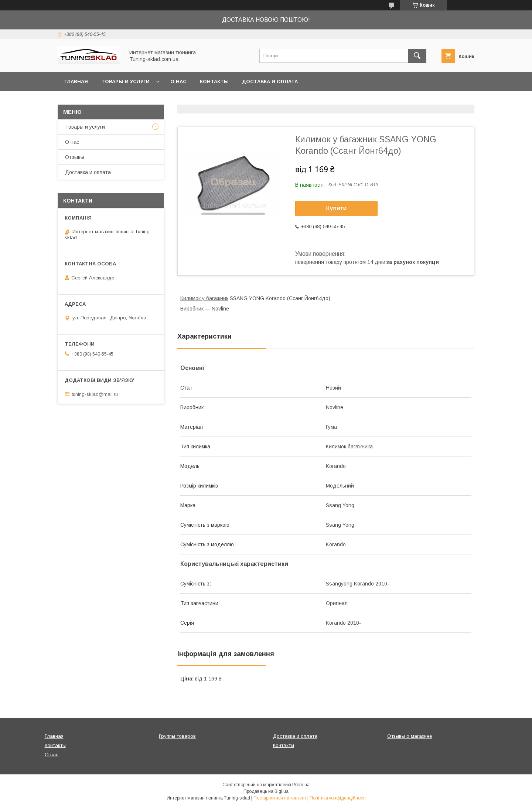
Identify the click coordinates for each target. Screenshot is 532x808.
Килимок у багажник (204, 298)
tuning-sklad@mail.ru (95, 394)
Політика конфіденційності (338, 798)
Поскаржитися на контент (280, 798)
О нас (178, 82)
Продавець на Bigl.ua (266, 791)
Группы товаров (177, 736)
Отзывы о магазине (410, 736)
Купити (337, 208)
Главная (76, 82)
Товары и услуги (125, 82)
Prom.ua (301, 785)
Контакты (214, 82)
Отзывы (75, 157)
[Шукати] (417, 56)
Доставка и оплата (270, 82)
